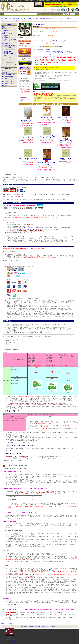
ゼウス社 (6, 195)
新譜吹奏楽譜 (6, 31)
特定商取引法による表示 (28, 627)
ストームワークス (7, 69)
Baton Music (6, 72)
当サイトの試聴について (10, 641)
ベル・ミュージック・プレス (63, 18)
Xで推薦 (21, 100)
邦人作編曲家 (6, 37)
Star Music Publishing (8, 77)
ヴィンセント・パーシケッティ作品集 (55, 40)
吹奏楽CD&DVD (15, 18)
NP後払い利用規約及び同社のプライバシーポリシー (21, 229)
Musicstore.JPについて (52, 627)
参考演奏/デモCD (7, 85)
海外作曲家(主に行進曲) (9, 45)
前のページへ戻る (6, 624)
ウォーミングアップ (8, 50)
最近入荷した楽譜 (7, 33)
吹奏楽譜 (5, 18)
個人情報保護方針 (40, 627)
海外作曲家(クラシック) (9, 43)
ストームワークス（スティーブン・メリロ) (14, 20)
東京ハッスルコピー (8, 81)
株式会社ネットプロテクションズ (28, 228)
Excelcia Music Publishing (9, 74)
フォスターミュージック (9, 79)
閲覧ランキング (7, 27)
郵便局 (12, 442)
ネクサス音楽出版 (7, 83)
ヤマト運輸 (13, 441)
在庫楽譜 (5, 56)
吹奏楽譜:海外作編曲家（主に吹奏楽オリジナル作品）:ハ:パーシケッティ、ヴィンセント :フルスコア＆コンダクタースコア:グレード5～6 (59, 53)
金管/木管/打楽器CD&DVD (44, 18)
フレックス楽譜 (7, 48)
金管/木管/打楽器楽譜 (28, 18)
